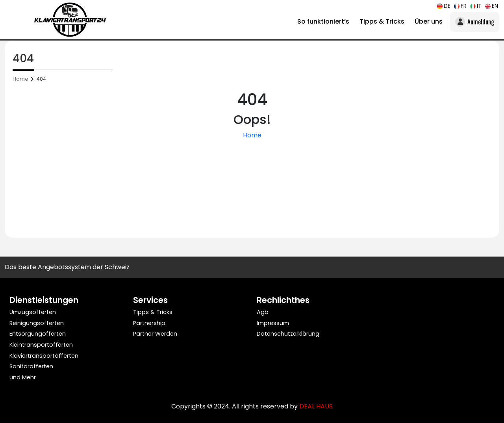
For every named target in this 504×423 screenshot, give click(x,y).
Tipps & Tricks (382, 21)
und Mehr (23, 377)
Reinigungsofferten (37, 323)
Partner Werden (155, 334)
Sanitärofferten (31, 366)
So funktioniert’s (323, 21)
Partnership (149, 323)
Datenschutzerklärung (288, 334)
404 (41, 79)
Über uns (429, 21)
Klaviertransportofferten (44, 356)
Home (20, 79)
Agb (263, 312)
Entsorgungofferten (38, 334)
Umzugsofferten (33, 312)
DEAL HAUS (316, 406)
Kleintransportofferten (41, 345)
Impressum (273, 323)
